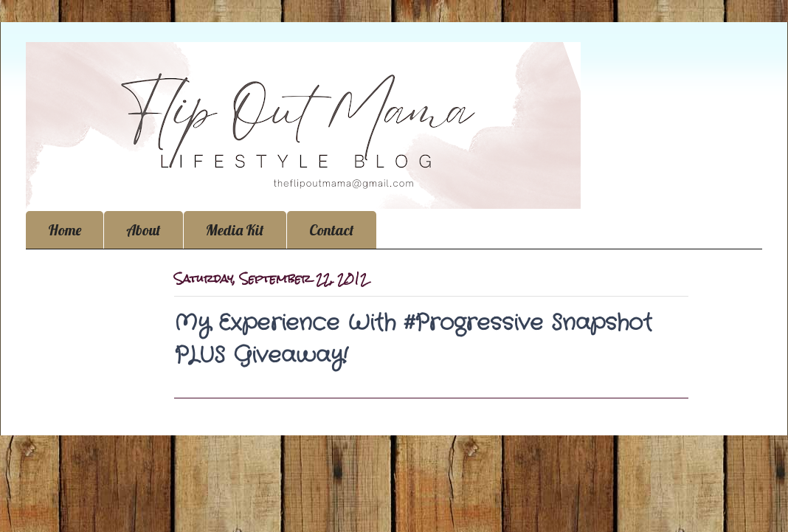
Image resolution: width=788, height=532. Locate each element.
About (144, 230)
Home (65, 230)
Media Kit (235, 230)
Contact (332, 230)
